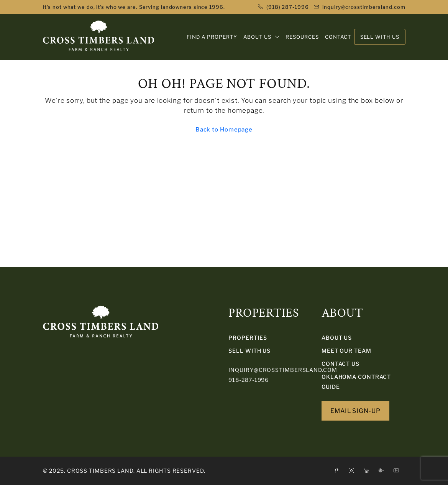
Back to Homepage (224, 130)
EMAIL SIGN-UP (355, 411)
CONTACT (338, 37)
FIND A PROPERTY (212, 37)
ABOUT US (257, 37)
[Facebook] (338, 471)
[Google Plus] (383, 471)
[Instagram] (353, 471)
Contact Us (341, 364)
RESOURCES (302, 37)
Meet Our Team (346, 351)
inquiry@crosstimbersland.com (283, 370)
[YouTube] (398, 471)
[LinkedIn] (368, 471)
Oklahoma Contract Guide (356, 382)
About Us (337, 338)
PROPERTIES (248, 338)
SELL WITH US (249, 351)
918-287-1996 (249, 380)
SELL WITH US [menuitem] (380, 37)
